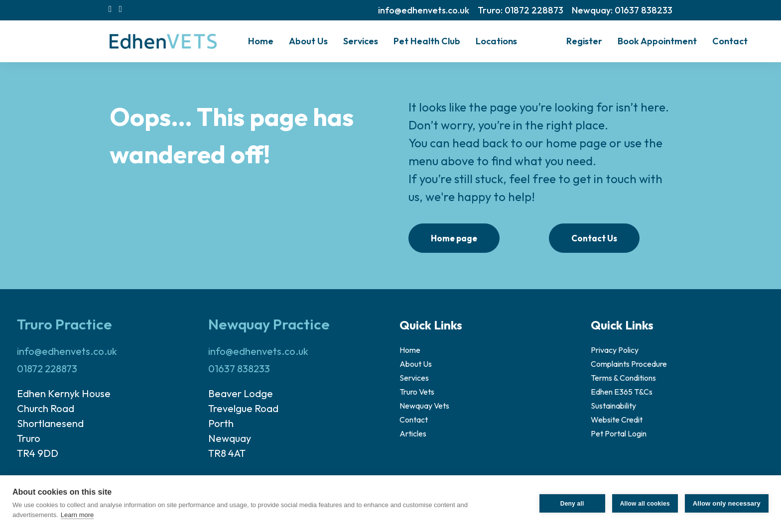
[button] (110, 9)
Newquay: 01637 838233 (622, 10)
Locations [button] (496, 41)
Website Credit (617, 420)
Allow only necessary (727, 503)
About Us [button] (308, 41)
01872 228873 (47, 369)
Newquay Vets (424, 406)
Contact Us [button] (594, 238)
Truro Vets (417, 392)
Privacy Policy (615, 350)
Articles (413, 433)
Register (584, 41)
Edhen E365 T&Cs (622, 392)
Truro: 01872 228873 (521, 10)
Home (261, 41)
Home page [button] (454, 238)
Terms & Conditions (623, 378)
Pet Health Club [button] (427, 41)
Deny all (572, 504)
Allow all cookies (645, 504)
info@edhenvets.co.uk (424, 10)
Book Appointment (657, 41)
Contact (730, 41)
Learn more (77, 515)
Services (361, 41)
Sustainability (613, 406)
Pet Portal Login (619, 433)
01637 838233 (239, 369)
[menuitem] (424, 10)
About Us (416, 364)
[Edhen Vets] (163, 41)
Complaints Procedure (629, 364)
